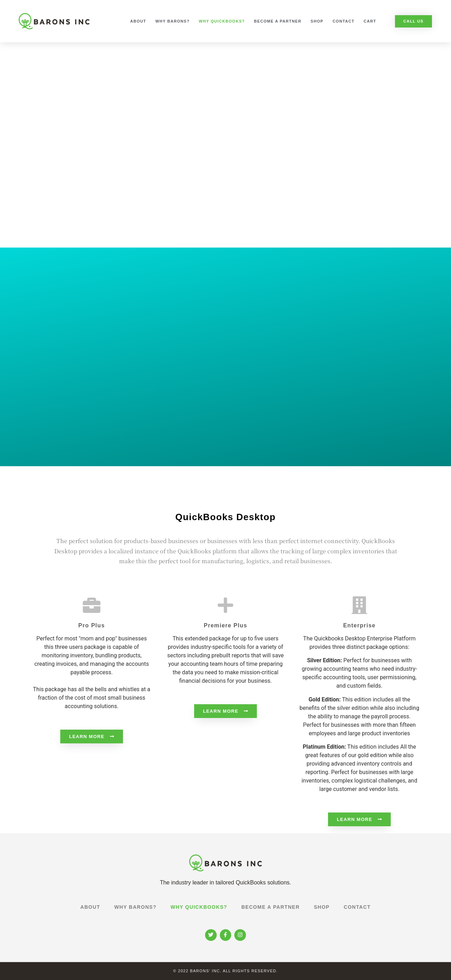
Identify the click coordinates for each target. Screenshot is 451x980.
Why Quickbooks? (222, 21)
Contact (344, 21)
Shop (317, 21)
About (138, 21)
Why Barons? (172, 21)
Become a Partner (278, 21)
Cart (370, 21)
